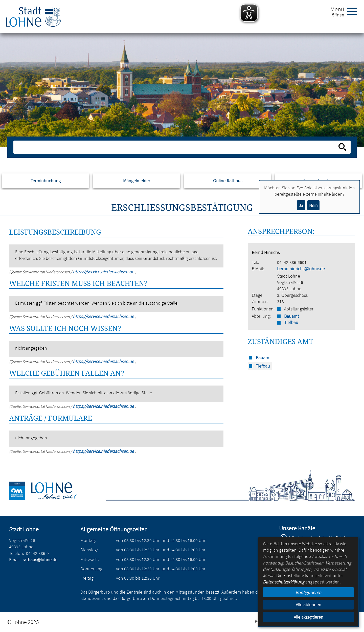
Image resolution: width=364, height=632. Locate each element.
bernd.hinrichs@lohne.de (301, 269)
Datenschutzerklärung (284, 582)
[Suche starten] (343, 147)
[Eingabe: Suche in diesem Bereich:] (176, 147)
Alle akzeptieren (309, 617)
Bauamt (292, 316)
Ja (301, 205)
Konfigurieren (308, 592)
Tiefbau (291, 322)
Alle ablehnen (309, 605)
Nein (313, 205)
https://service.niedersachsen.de (104, 272)
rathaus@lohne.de (40, 560)
